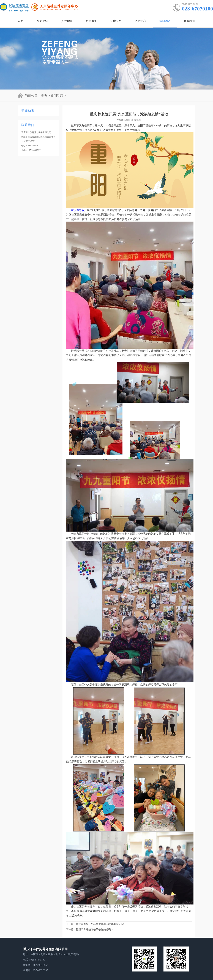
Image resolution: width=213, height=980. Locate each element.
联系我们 (189, 21)
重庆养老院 (78, 210)
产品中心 (140, 21)
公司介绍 (42, 21)
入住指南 (67, 21)
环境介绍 (116, 21)
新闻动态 (165, 21)
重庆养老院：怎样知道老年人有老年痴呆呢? (100, 924)
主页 (44, 96)
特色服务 (91, 21)
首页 (21, 21)
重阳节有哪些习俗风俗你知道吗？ (95, 930)
